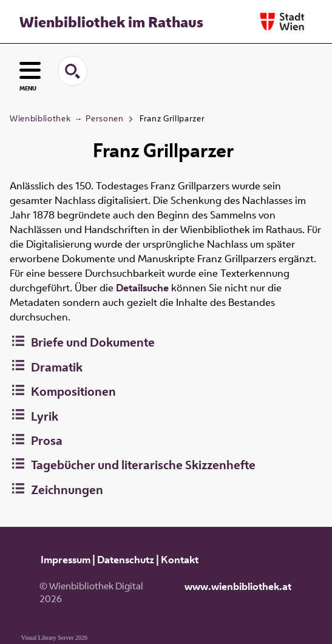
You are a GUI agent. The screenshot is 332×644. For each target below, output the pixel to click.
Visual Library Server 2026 (54, 638)
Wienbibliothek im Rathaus (111, 22)
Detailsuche (142, 288)
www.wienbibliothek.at (238, 586)
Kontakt (180, 560)
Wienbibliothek (40, 118)
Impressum (66, 560)
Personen (104, 118)
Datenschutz (126, 560)
